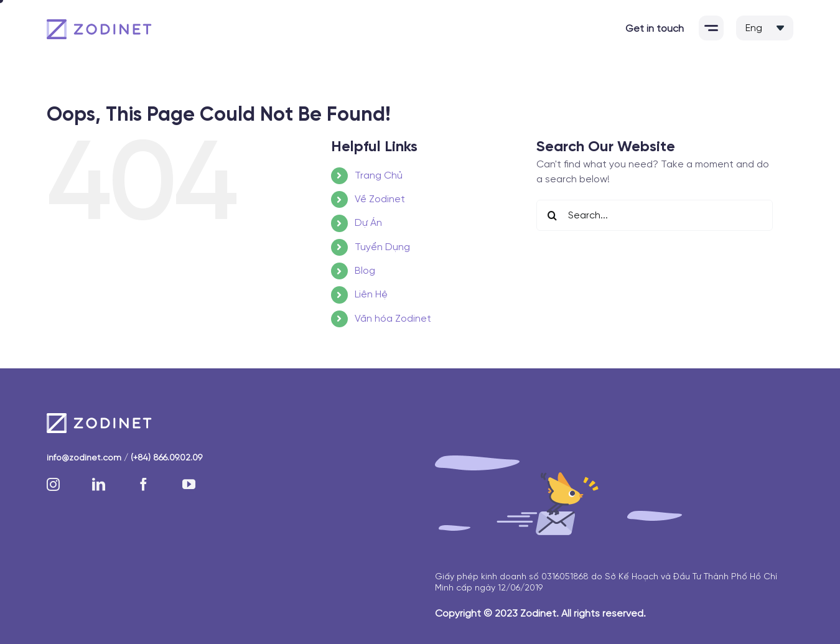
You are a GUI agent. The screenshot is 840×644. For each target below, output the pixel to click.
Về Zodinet (380, 199)
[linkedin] (99, 484)
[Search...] (655, 215)
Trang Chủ (379, 176)
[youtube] (189, 484)
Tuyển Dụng (382, 247)
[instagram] (53, 484)
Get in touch (655, 29)
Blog (365, 271)
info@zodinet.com (84, 458)
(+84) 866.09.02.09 (166, 458)
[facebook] (143, 484)
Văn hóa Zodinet (393, 319)
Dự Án (368, 223)
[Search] (552, 215)
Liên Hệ (371, 295)
